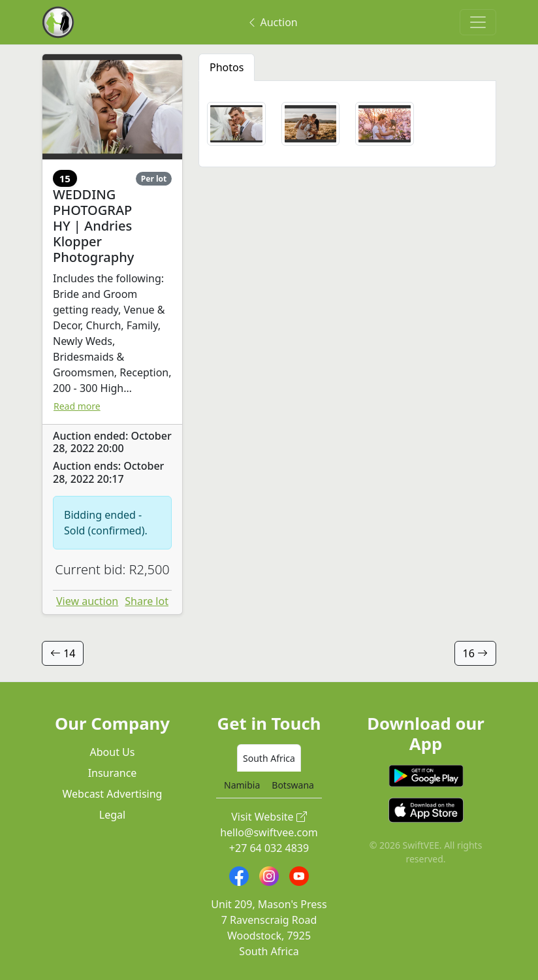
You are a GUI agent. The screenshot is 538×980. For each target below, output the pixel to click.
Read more (77, 406)
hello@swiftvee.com (269, 832)
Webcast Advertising (113, 794)
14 (63, 653)
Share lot (147, 601)
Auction (272, 22)
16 (475, 653)
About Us (113, 752)
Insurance (113, 773)
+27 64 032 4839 (269, 848)
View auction (87, 601)
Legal (112, 815)
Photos (227, 67)
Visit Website (269, 817)
